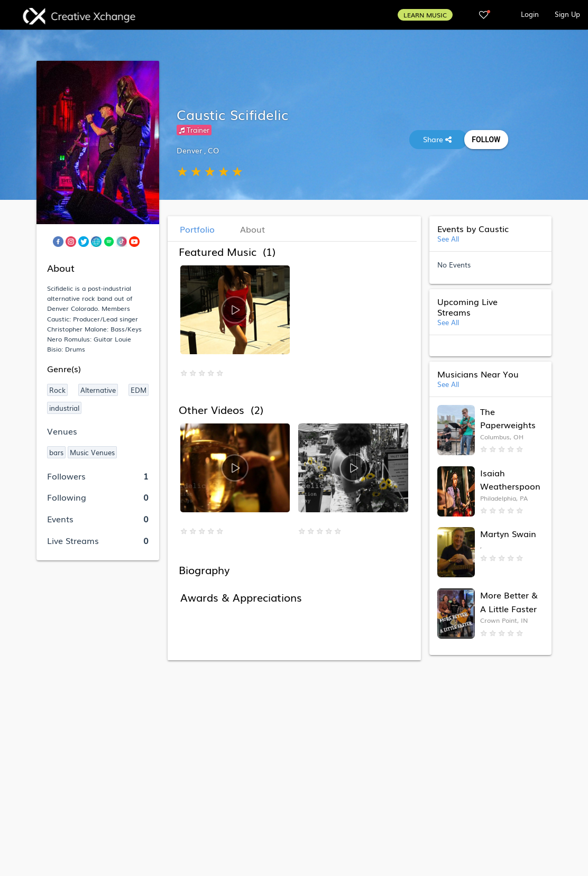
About (252, 229)
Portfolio (197, 229)
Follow (486, 140)
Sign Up (567, 14)
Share (438, 139)
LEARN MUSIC (425, 15)
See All (448, 239)
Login (530, 14)
